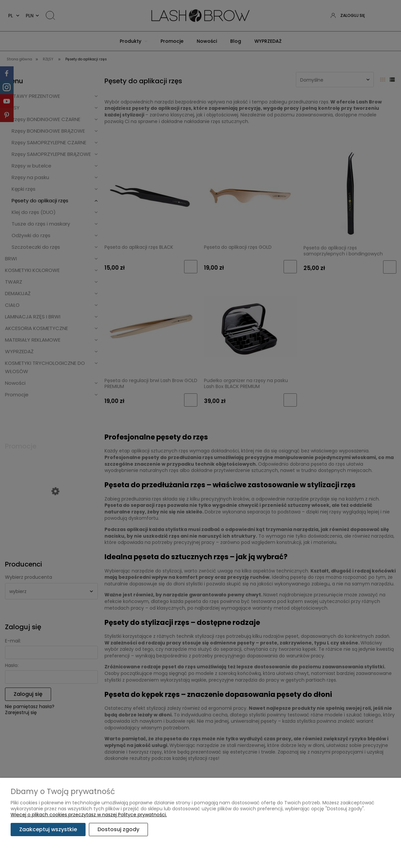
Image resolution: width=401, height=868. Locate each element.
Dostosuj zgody (118, 829)
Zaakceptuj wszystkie (48, 829)
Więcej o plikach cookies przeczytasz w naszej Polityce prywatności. (89, 815)
